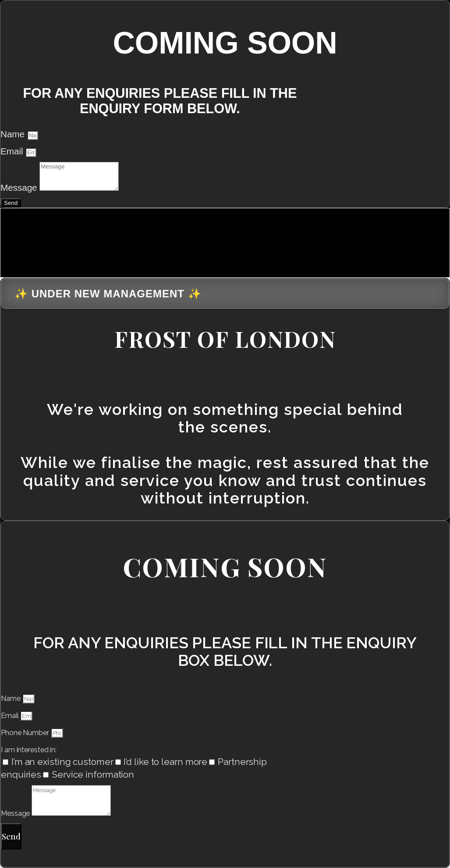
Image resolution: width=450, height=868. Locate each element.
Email (13, 151)
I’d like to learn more (165, 762)
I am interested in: (29, 750)
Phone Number (26, 733)
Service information (93, 774)
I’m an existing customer (62, 762)
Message (20, 188)
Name (14, 134)
